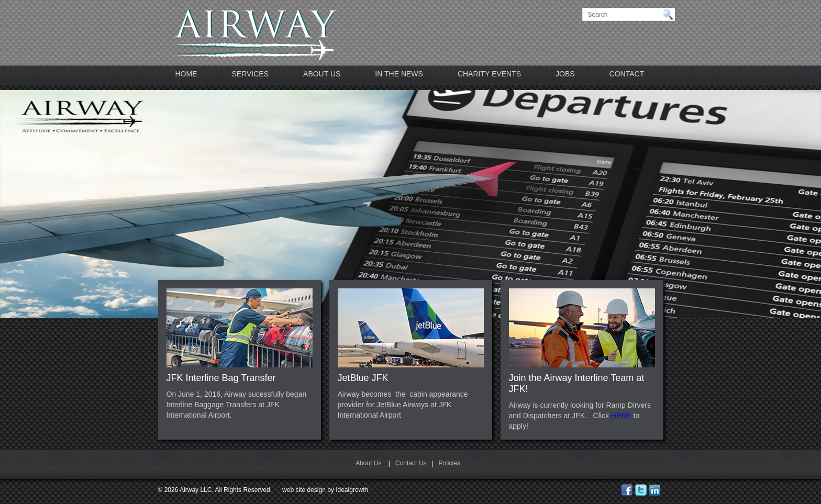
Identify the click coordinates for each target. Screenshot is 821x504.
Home (186, 74)
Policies (449, 463)
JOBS (565, 74)
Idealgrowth (352, 490)
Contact (627, 74)
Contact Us (411, 463)
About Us (322, 74)
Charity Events (489, 74)
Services (251, 74)
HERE (621, 416)
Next (792, 220)
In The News (399, 74)
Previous (29, 220)
